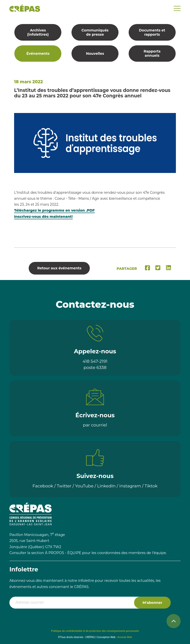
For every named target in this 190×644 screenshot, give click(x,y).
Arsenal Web (125, 637)
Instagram (130, 486)
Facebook (43, 486)
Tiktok (151, 486)
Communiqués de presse (95, 32)
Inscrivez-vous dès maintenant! (43, 217)
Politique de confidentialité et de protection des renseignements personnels (95, 631)
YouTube (84, 486)
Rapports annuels (152, 53)
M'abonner (152, 603)
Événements (38, 54)
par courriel (95, 425)
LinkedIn (107, 486)
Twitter (64, 486)
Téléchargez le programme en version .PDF (54, 210)
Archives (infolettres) (38, 32)
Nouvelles (95, 54)
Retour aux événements (59, 268)
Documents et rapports (152, 32)
